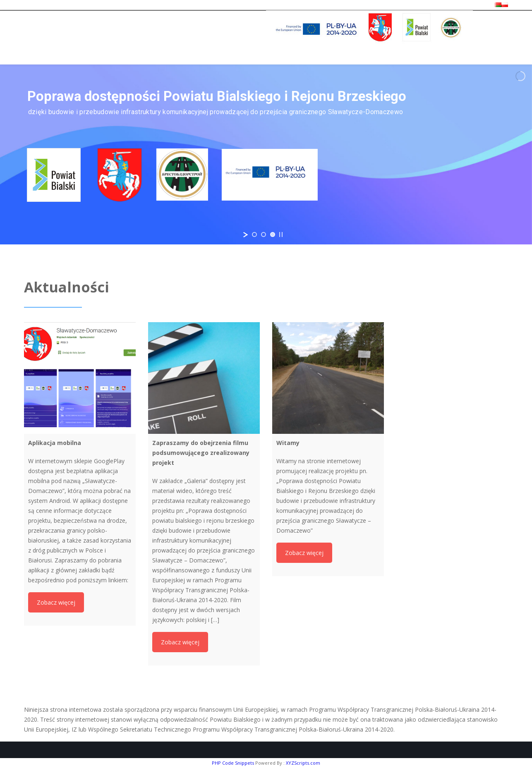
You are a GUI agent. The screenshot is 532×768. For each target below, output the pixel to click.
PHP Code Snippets (233, 763)
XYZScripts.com (303, 763)
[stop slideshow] (281, 234)
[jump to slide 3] (273, 234)
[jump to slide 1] (254, 234)
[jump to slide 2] (264, 234)
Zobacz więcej (56, 602)
